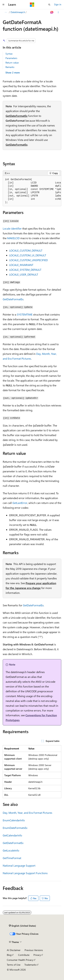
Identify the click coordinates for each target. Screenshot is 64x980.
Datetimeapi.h (18, 12)
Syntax (9, 54)
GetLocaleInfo (11, 850)
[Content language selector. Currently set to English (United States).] (22, 926)
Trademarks (30, 965)
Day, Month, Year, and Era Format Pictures (27, 813)
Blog (9, 955)
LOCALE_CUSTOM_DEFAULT (26, 250)
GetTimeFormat (12, 858)
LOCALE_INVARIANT (21, 265)
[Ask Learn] (52, 12)
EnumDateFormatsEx (15, 828)
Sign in (58, 4)
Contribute (24, 955)
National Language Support (19, 865)
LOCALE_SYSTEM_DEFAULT (25, 270)
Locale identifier (12, 228)
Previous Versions (34, 950)
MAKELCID (13, 238)
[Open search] (49, 5)
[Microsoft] (32, 5)
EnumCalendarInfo (14, 820)
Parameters (11, 58)
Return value (12, 63)
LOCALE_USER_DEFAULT (24, 274)
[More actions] (58, 12)
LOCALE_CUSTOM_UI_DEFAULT (28, 255)
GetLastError (20, 503)
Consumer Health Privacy (20, 960)
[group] (32, 191)
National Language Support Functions (25, 873)
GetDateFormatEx (17, 116)
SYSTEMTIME (25, 314)
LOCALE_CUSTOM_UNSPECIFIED (29, 260)
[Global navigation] (3, 5)
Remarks (10, 67)
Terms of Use (14, 965)
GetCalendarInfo (12, 835)
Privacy (37, 955)
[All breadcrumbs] (6, 12)
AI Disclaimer (14, 950)
